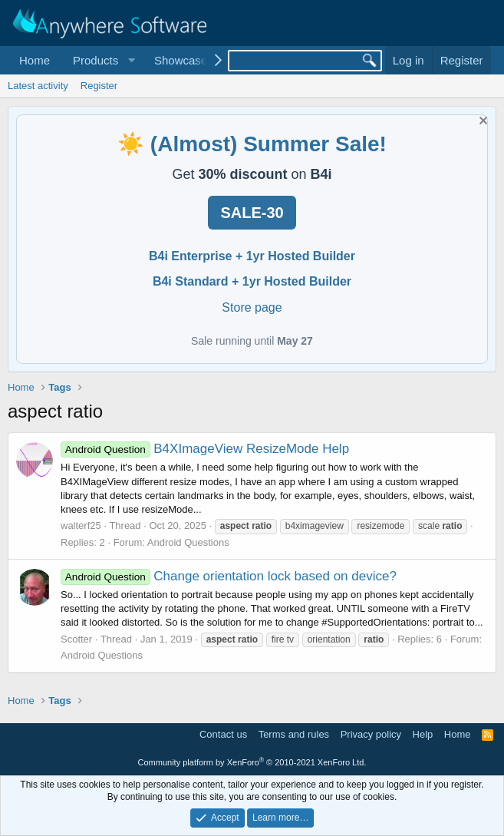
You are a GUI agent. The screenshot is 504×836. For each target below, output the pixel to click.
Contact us (223, 734)
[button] (102, 60)
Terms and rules (294, 734)
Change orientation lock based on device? (229, 576)
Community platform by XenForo (252, 762)
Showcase (181, 60)
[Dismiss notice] (481, 122)
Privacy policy (371, 734)
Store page (252, 307)
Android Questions (188, 542)
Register (99, 86)
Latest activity (38, 86)
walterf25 (81, 525)
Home (35, 60)
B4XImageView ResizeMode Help (205, 449)
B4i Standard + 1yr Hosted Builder (252, 281)
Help (423, 734)
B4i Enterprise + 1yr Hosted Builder (252, 256)
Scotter (76, 639)
